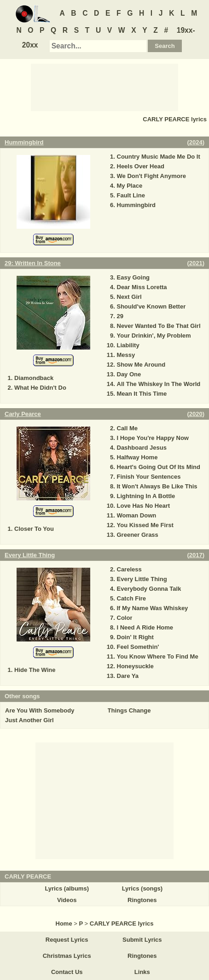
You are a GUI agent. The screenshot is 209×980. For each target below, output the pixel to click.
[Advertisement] (104, 87)
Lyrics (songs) (142, 888)
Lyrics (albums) (67, 888)
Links (142, 972)
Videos (67, 900)
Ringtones (142, 900)
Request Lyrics (67, 940)
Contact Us (67, 972)
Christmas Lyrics (67, 956)
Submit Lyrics (142, 940)
